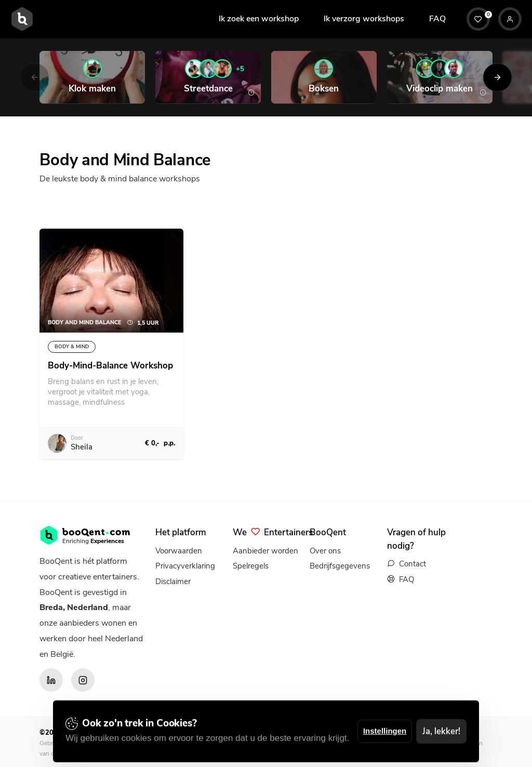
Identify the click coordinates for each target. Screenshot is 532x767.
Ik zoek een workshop (259, 19)
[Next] (497, 77)
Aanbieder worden (265, 551)
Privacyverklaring (185, 566)
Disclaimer (173, 581)
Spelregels (251, 566)
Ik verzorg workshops (364, 19)
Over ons (325, 551)
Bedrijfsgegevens (340, 566)
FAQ (437, 19)
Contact (413, 564)
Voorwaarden (179, 551)
